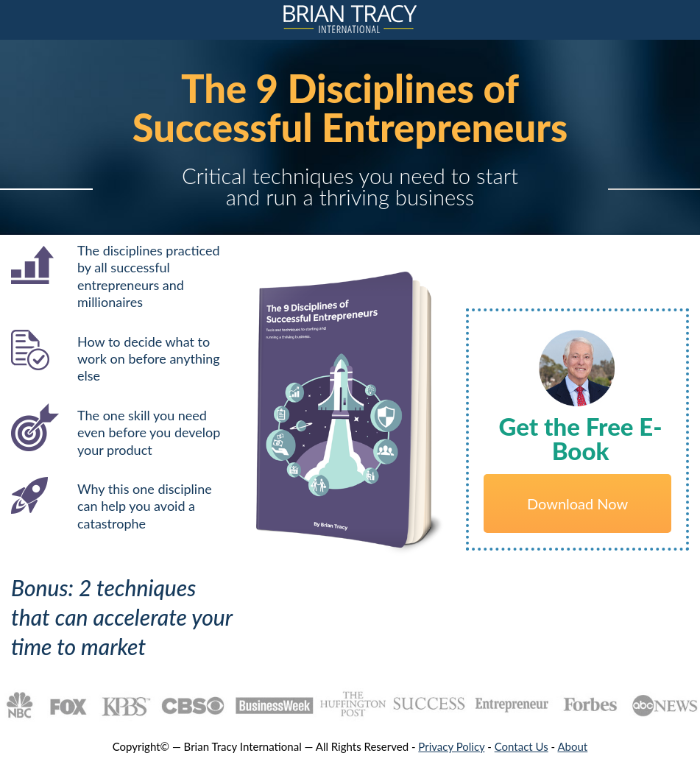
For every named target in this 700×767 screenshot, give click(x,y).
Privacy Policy (451, 746)
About (572, 746)
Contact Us (522, 746)
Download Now (577, 503)
